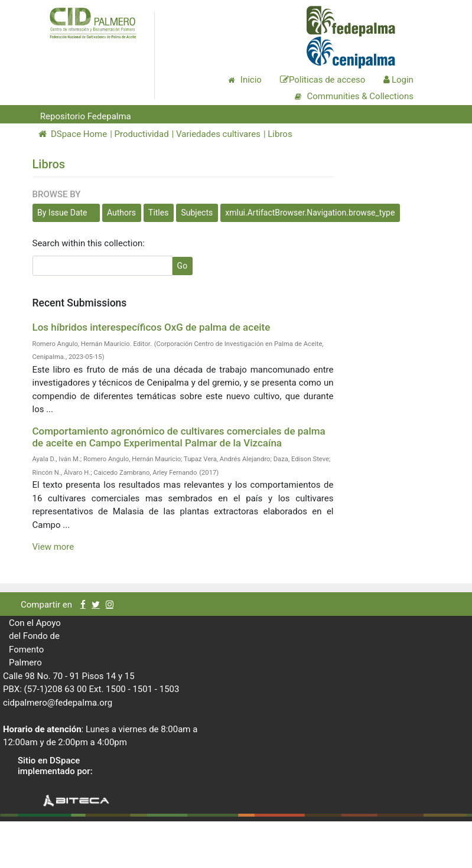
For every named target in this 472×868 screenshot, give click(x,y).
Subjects (197, 213)
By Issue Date (62, 213)
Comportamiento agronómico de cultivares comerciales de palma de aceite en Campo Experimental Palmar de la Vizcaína (179, 437)
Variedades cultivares (218, 134)
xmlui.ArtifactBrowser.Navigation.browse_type (310, 213)
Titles (158, 213)
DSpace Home (73, 134)
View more (53, 547)
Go (183, 266)
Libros (280, 134)
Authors (121, 213)
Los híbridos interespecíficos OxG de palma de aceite (152, 327)
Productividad (142, 134)
